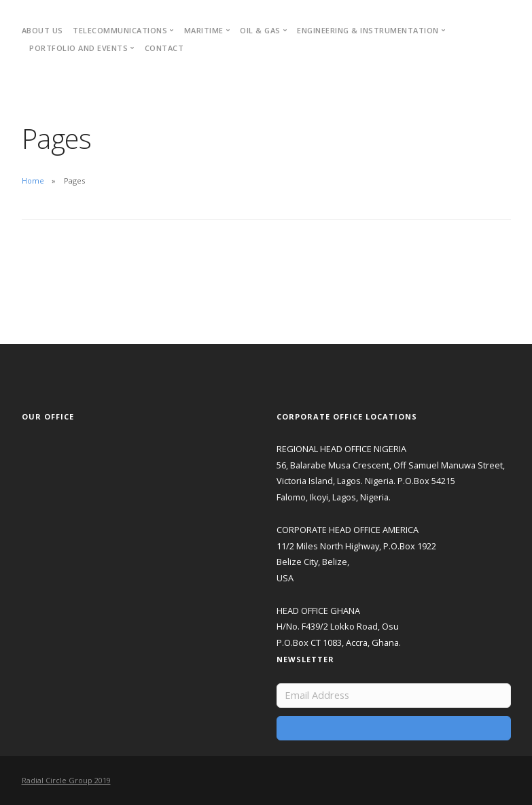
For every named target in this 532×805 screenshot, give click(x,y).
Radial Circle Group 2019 (66, 780)
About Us (42, 30)
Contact (164, 48)
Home (33, 181)
